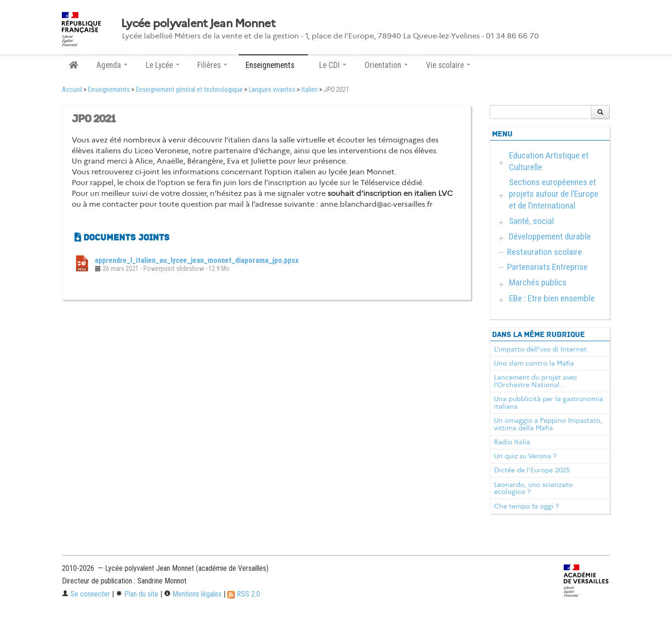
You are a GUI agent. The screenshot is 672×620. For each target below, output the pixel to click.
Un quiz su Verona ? (525, 456)
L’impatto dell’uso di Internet (540, 349)
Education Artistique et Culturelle (549, 161)
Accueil (72, 90)
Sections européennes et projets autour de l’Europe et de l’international (554, 194)
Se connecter (86, 594)
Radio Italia (512, 442)
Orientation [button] (386, 65)
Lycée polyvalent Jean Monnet (198, 23)
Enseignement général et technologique (189, 90)
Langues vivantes (272, 90)
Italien (310, 90)
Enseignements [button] (273, 65)
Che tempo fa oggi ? (526, 506)
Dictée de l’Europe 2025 (532, 470)
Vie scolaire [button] (448, 65)
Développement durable (550, 236)
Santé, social (531, 221)
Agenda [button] (112, 65)
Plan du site (137, 594)
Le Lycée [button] (163, 65)
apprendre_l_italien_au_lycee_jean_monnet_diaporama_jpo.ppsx (197, 260)
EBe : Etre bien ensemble (552, 298)
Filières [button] (212, 65)
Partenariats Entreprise (547, 267)
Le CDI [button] (333, 65)
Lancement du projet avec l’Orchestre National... (536, 381)
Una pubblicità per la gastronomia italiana (549, 403)
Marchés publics (538, 282)
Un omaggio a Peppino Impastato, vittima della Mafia (548, 424)
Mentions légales (193, 594)
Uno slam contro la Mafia (534, 363)
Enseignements (109, 90)
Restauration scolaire (545, 252)
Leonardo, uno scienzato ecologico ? (533, 488)
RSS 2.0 (244, 594)
